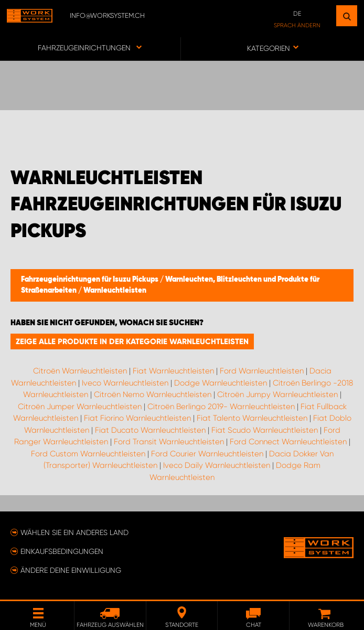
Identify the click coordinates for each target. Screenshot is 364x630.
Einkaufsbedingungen (62, 551)
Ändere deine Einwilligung (71, 570)
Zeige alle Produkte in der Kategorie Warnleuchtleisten (132, 341)
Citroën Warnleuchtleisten (80, 371)
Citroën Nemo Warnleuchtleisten (153, 394)
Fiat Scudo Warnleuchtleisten (265, 430)
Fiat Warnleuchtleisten (173, 371)
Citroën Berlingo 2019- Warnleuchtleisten (221, 407)
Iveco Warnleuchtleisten (125, 383)
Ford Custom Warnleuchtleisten (88, 454)
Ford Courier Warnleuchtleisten (207, 454)
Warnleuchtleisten (115, 291)
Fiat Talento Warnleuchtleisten (252, 418)
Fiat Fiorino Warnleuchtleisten (137, 418)
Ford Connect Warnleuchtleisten (288, 442)
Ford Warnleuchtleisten (262, 371)
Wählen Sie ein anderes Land (74, 532)
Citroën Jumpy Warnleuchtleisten (277, 394)
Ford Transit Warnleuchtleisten (169, 442)
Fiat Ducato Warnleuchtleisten (150, 430)
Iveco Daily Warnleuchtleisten (217, 465)
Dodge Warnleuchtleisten (221, 383)
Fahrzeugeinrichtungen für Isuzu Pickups (90, 280)
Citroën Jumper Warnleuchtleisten (80, 407)
